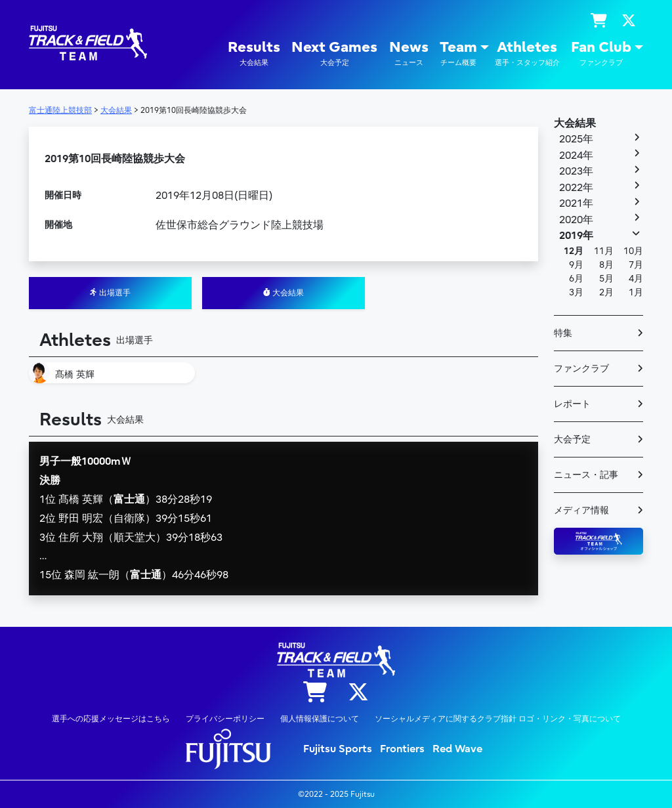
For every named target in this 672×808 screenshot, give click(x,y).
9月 (576, 265)
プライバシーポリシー (225, 719)
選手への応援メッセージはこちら (111, 719)
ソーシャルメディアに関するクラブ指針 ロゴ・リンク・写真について (498, 719)
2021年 (576, 203)
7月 (636, 265)
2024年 (576, 156)
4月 (636, 279)
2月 (606, 292)
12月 (574, 251)
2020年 (576, 220)
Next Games (334, 53)
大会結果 (283, 293)
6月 (576, 279)
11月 (604, 251)
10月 (633, 251)
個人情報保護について (320, 719)
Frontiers (402, 749)
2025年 (576, 139)
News (409, 53)
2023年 (576, 171)
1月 (636, 292)
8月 (606, 265)
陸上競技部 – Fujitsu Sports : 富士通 (88, 43)
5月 (606, 279)
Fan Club (601, 53)
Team (458, 53)
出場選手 (110, 293)
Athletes (527, 53)
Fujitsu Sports (338, 749)
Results (254, 53)
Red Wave (457, 749)
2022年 (576, 188)
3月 (576, 292)
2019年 (576, 236)
